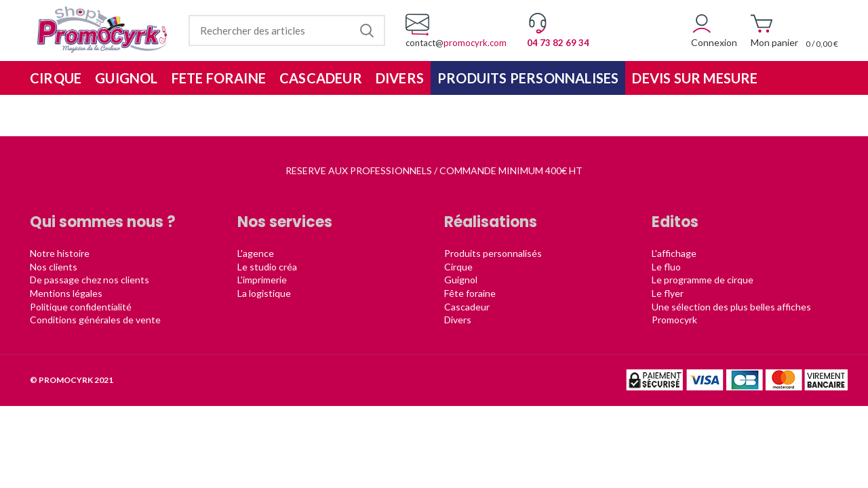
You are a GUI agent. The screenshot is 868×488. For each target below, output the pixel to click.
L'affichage (674, 253)
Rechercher (367, 30)
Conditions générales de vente (95, 320)
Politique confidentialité (81, 307)
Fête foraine (470, 293)
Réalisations (491, 222)
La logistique (264, 293)
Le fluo (666, 267)
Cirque (458, 267)
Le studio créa (267, 267)
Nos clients (54, 267)
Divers (458, 320)
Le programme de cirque (703, 280)
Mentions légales (66, 293)
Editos (675, 222)
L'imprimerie (262, 280)
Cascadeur (467, 307)
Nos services (285, 222)
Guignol (461, 280)
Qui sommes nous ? (103, 222)
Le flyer (668, 293)
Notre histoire (60, 253)
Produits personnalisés (493, 253)
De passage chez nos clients (90, 280)
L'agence (256, 253)
